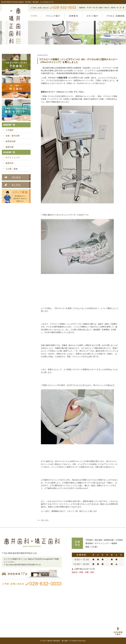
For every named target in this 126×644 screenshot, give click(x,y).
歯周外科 (10, 163)
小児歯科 (10, 130)
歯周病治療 (11, 141)
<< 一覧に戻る (43, 520)
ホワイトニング (13, 157)
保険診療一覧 (9, 125)
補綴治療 (10, 147)
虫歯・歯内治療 (13, 136)
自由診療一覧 (9, 152)
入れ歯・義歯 (12, 169)
